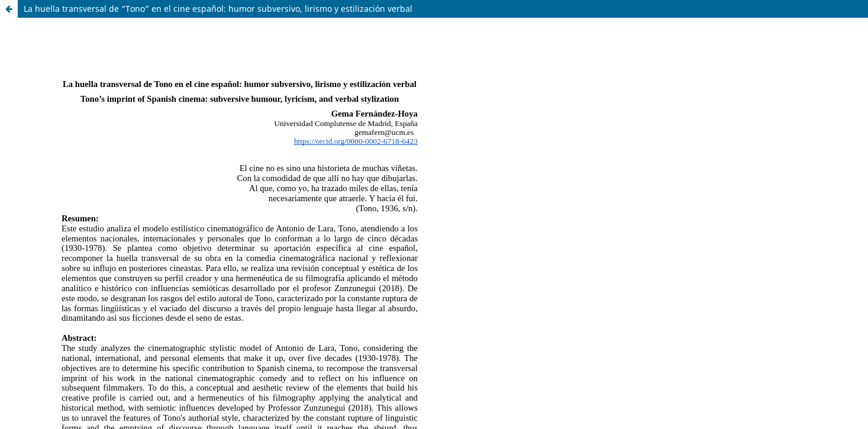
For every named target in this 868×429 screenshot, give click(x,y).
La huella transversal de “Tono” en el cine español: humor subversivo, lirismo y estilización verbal (218, 9)
